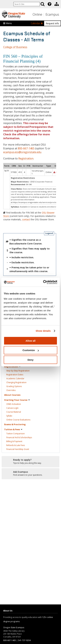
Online (37, 14)
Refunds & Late (16, 445)
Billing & (14, 441)
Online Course (18, 420)
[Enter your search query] (27, 4)
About (12, 395)
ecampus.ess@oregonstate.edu (22, 152)
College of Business (15, 47)
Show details (43, 331)
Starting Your (17, 400)
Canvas (12, 408)
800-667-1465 (26, 148)
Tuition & (13, 429)
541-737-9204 (24, 640)
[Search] (43, 4)
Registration (26, 158)
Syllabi (9, 416)
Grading (14, 386)
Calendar (37, 23)
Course (14, 412)
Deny (31, 360)
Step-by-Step (18, 371)
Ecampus (52, 14)
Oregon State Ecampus (14, 627)
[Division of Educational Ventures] (57, 4)
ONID (14, 404)
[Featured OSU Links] (49, 4)
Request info (52, 23)
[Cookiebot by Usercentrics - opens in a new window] (43, 282)
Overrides (11, 390)
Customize (31, 350)
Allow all (31, 341)
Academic (15, 379)
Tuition (15, 434)
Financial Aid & (19, 437)
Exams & (15, 424)
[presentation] (49, 4)
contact (26, 219)
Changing (16, 382)
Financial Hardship (18, 449)
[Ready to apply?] (30, 461)
